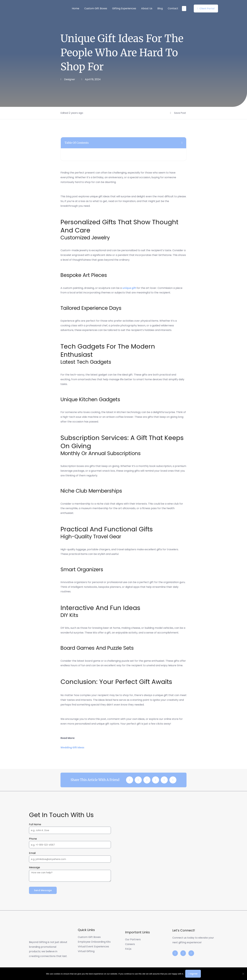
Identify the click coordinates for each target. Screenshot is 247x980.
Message (34, 867)
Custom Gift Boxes (96, 8)
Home (76, 8)
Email (32, 853)
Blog (160, 8)
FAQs (128, 949)
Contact (173, 8)
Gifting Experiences (124, 8)
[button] (182, 143)
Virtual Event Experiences (94, 947)
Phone (33, 839)
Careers (130, 944)
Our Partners (133, 940)
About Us (147, 8)
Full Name (35, 824)
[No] (243, 974)
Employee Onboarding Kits (94, 942)
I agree (193, 974)
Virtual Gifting (86, 951)
